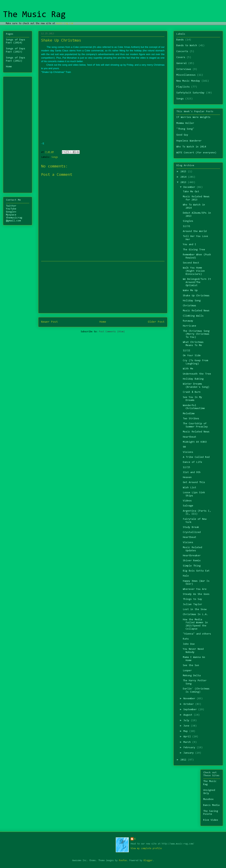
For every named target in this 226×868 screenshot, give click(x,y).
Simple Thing (192, 566)
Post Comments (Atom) (112, 332)
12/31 (187, 226)
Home (103, 322)
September (191, 710)
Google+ (11, 212)
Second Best (191, 263)
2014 (184, 177)
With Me (188, 369)
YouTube (11, 209)
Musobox (208, 799)
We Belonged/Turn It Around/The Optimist (197, 282)
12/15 (187, 467)
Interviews (184, 69)
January (189, 753)
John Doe (189, 644)
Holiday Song (192, 301)
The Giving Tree (194, 250)
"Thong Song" (185, 129)
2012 (184, 760)
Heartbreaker (192, 556)
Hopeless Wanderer (189, 141)
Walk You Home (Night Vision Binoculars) (194, 271)
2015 (184, 172)
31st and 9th (192, 472)
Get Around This (194, 482)
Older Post (156, 322)
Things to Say (192, 599)
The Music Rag (34, 15)
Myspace (11, 215)
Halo (186, 576)
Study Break (191, 527)
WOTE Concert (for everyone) (196, 153)
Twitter (11, 206)
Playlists (183, 87)
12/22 (187, 351)
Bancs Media (211, 805)
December (190, 187)
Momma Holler (185, 123)
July (187, 721)
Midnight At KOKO (195, 442)
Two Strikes (191, 419)
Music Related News (196, 311)
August (189, 715)
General (182, 63)
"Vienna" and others (197, 634)
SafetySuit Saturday (190, 93)
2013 (184, 182)
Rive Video (211, 820)
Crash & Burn (192, 392)
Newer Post (49, 322)
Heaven (187, 477)
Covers (181, 57)
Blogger (148, 860)
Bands (180, 40)
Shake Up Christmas (196, 296)
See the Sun (191, 666)
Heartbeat (190, 437)
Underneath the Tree (197, 374)
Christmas (190, 306)
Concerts (182, 52)
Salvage (188, 506)
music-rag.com (65, 23)
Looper (187, 671)
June (187, 726)
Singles (188, 221)
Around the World (195, 231)
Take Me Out (191, 192)
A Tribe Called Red (196, 457)
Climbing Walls (193, 316)
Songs (55, 157)
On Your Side (192, 356)
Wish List (190, 488)
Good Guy (182, 135)
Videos (187, 501)
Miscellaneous (186, 75)
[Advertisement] (17, 134)
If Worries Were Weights (193, 117)
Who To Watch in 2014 (191, 147)
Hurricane (190, 326)
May (186, 731)
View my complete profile (146, 848)
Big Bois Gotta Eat (196, 571)
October (189, 704)
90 (184, 447)
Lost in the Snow (195, 610)
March (188, 742)
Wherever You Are (195, 589)
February (190, 748)
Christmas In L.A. (195, 615)
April (188, 737)
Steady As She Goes (196, 594)
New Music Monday (188, 81)
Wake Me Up (190, 291)
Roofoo (123, 860)
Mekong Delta (192, 676)
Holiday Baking (193, 379)
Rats (186, 639)
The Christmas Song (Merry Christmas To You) (196, 334)
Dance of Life (192, 462)
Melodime (189, 414)
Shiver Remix (192, 561)
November (190, 699)
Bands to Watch (187, 46)
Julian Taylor (192, 605)
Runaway (188, 321)
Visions (188, 452)
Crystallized (192, 532)
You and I (190, 245)
